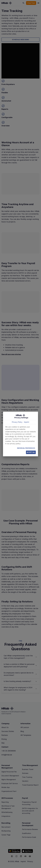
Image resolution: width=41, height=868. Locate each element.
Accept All (31, 452)
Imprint (27, 422)
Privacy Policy (17, 422)
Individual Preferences (26, 448)
